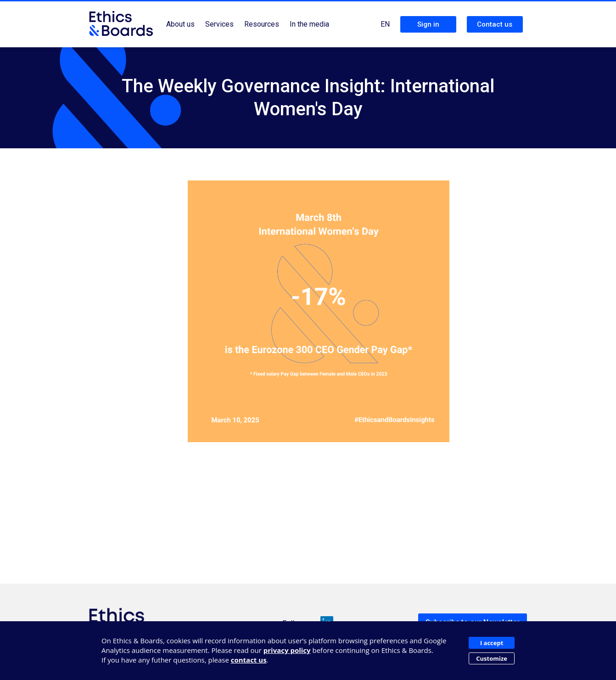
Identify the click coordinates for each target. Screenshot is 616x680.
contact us (249, 660)
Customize (492, 658)
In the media (309, 24)
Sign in (428, 24)
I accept (492, 643)
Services (219, 24)
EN (385, 24)
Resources (262, 24)
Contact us (495, 24)
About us (180, 24)
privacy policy (287, 650)
